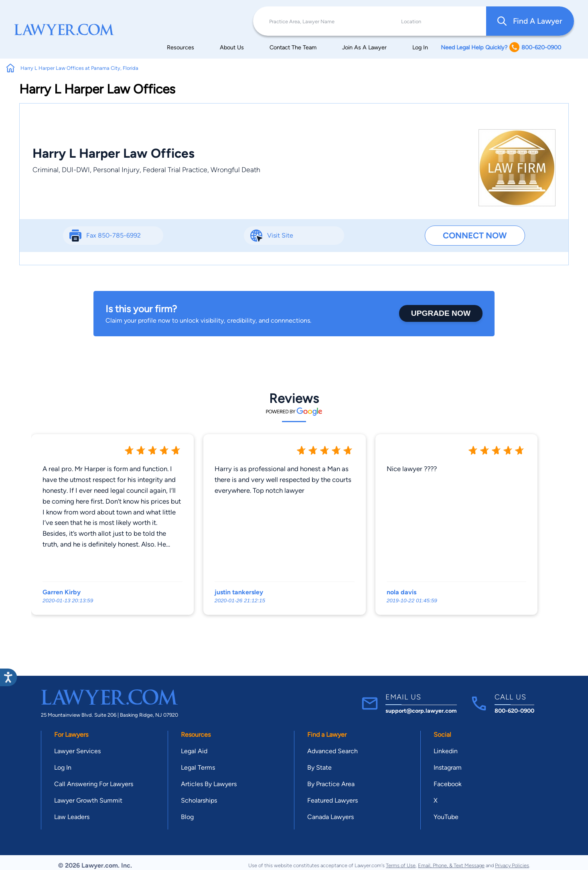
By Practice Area (331, 784)
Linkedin (446, 751)
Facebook (448, 784)
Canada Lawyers (330, 817)
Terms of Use (401, 865)
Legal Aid (194, 751)
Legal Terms (198, 767)
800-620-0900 (514, 711)
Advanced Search (333, 751)
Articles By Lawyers (209, 784)
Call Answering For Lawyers (94, 784)
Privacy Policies (512, 865)
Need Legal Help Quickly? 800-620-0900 (501, 47)
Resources (180, 47)
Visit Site (280, 235)
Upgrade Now (441, 313)
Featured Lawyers (333, 800)
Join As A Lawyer (364, 47)
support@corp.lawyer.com (421, 711)
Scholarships (199, 800)
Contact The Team (293, 47)
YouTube (446, 817)
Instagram (448, 767)
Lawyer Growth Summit (88, 800)
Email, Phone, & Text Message (451, 865)
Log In (420, 47)
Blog (187, 817)
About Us (232, 47)
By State (319, 767)
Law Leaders (72, 817)
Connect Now (475, 235)
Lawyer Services (77, 751)
